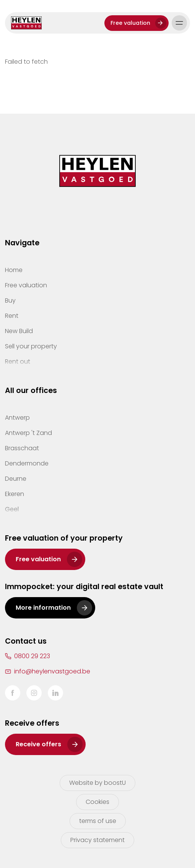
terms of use (98, 821)
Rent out (18, 362)
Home (14, 270)
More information (43, 608)
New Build (19, 331)
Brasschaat (22, 448)
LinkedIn (55, 693)
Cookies (97, 802)
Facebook (13, 693)
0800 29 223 (32, 656)
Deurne (16, 479)
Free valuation (130, 23)
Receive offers (38, 744)
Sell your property (31, 346)
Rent (12, 316)
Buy (10, 300)
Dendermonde (27, 463)
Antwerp (17, 418)
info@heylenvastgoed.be (52, 671)
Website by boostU (97, 783)
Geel (12, 509)
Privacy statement (97, 840)
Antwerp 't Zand (28, 433)
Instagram (34, 693)
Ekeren (15, 494)
